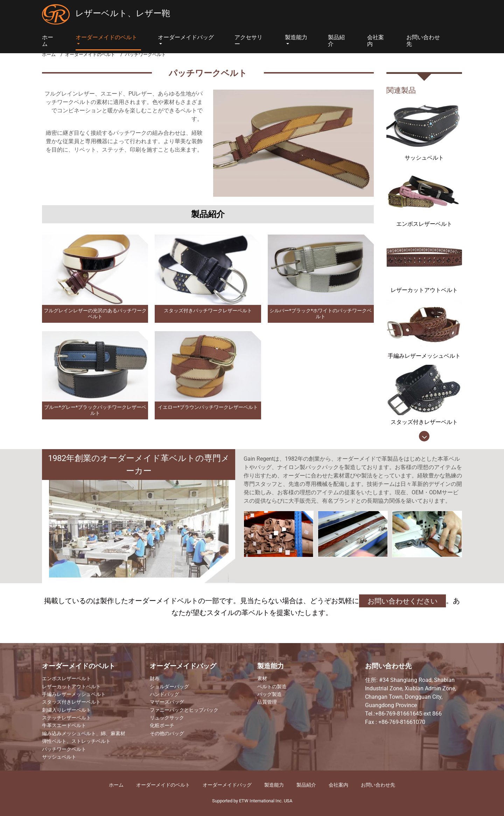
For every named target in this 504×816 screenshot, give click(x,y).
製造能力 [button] (296, 37)
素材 (262, 679)
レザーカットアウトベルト (71, 687)
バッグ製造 (269, 695)
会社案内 (376, 41)
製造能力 (271, 666)
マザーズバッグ (167, 702)
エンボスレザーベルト (66, 679)
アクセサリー (248, 41)
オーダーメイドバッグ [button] (186, 37)
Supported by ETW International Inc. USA (252, 801)
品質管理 (267, 702)
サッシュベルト (59, 757)
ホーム (48, 41)
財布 (155, 679)
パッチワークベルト (64, 749)
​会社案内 (338, 785)
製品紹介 (336, 41)
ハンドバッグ (164, 695)
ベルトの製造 (272, 687)
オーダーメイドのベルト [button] (106, 37)
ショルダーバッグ (169, 687)
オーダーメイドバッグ (183, 666)
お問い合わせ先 (423, 41)
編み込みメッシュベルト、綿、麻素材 (84, 734)
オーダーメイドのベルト (90, 54)
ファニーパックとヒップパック (184, 710)
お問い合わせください (402, 601)
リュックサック (167, 718)
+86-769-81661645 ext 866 (408, 714)
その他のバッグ (167, 734)
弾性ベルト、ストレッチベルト (76, 741)
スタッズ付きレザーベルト (71, 702)
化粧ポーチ (162, 726)
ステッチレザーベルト (66, 718)
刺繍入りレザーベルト (66, 710)
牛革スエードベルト (64, 726)
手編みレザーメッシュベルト (74, 695)
